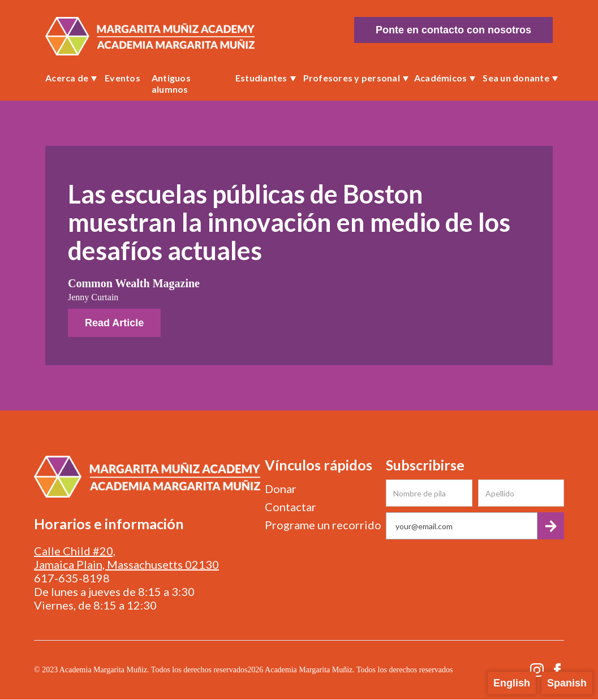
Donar (281, 489)
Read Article (114, 323)
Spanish (567, 683)
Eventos (122, 78)
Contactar (291, 507)
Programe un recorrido (323, 525)
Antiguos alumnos (171, 83)
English (512, 683)
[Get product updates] (462, 526)
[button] (69, 78)
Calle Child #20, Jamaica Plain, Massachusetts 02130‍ (126, 558)
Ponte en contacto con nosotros (453, 30)
